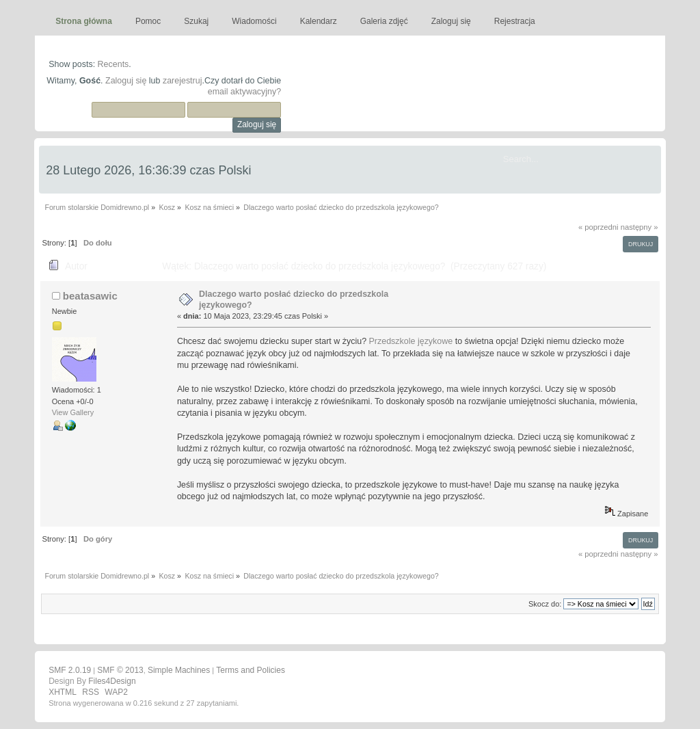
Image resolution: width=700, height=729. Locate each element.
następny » (640, 227)
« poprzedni (598, 227)
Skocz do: (545, 604)
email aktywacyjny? (244, 92)
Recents (113, 64)
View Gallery (73, 412)
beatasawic (90, 296)
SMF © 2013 (120, 670)
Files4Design (112, 681)
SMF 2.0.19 (70, 670)
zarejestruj (183, 81)
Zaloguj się (126, 81)
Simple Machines (179, 670)
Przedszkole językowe (411, 341)
